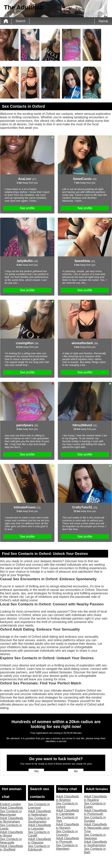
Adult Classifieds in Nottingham (39, 813)
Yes (36, 771)
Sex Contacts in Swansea (95, 837)
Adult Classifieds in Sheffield (11, 848)
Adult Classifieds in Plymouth (68, 840)
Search (20, 21)
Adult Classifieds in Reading (96, 798)
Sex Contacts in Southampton (39, 820)
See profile (27, 208)
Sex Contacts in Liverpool (39, 806)
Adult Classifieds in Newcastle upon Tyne (97, 828)
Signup (103, 21)
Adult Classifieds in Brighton (68, 798)
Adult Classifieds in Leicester (39, 827)
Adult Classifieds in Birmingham (11, 820)
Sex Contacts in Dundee (95, 819)
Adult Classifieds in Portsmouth (96, 812)
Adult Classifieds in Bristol (11, 834)
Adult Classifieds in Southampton (96, 844)
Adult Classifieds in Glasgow (39, 841)
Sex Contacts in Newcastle (11, 841)
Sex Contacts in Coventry (67, 833)
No (76, 771)
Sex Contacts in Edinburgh (39, 848)
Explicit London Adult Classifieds (11, 806)
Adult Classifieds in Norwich (68, 826)
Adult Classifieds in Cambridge (68, 812)
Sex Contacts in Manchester (11, 813)
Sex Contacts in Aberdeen (67, 847)
